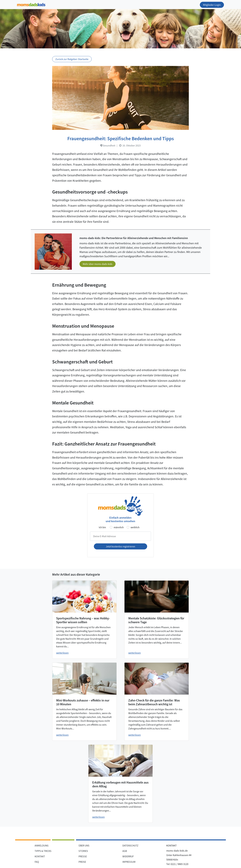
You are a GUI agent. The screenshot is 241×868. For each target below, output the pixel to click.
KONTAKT (40, 856)
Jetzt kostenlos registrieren (120, 546)
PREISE (82, 862)
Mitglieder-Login (212, 5)
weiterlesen (62, 653)
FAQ (37, 862)
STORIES (83, 851)
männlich (119, 527)
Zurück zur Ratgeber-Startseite (72, 59)
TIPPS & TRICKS (43, 851)
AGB (125, 851)
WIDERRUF (128, 856)
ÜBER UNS (84, 845)
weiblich (135, 527)
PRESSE (83, 856)
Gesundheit (108, 145)
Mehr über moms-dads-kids (98, 264)
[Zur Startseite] (31, 4)
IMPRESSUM (129, 862)
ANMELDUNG (42, 845)
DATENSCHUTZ (130, 845)
